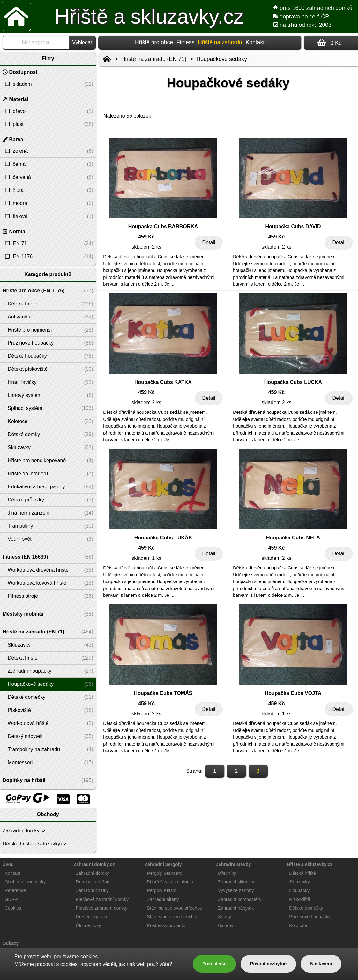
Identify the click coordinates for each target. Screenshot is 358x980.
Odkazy (10, 943)
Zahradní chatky (92, 890)
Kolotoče (298, 925)
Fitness (186, 42)
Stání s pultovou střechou (173, 917)
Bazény (226, 925)
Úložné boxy (88, 925)
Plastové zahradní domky (101, 908)
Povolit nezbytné (268, 964)
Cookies (13, 908)
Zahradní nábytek (236, 908)
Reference (15, 890)
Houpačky (299, 890)
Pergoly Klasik (161, 890)
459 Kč (146, 237)
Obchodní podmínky (25, 882)
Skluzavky (299, 882)
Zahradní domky (92, 873)
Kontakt (255, 42)
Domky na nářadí (93, 882)
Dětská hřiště (302, 873)
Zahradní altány (163, 899)
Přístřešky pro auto (166, 925)
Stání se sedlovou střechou (175, 908)
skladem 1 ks (146, 558)
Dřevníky (227, 873)
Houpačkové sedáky (222, 59)
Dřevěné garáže (92, 917)
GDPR (11, 899)
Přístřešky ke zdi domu (170, 882)
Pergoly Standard (164, 873)
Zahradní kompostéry (240, 899)
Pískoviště (300, 899)
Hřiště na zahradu (220, 42)
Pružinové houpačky (310, 917)
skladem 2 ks (146, 247)
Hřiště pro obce (154, 42)
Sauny (224, 917)
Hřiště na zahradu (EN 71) (154, 59)
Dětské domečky (306, 908)
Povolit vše (214, 964)
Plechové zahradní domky (102, 899)
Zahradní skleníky (236, 882)
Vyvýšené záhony (236, 890)
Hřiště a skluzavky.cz (149, 17)
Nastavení (321, 964)
